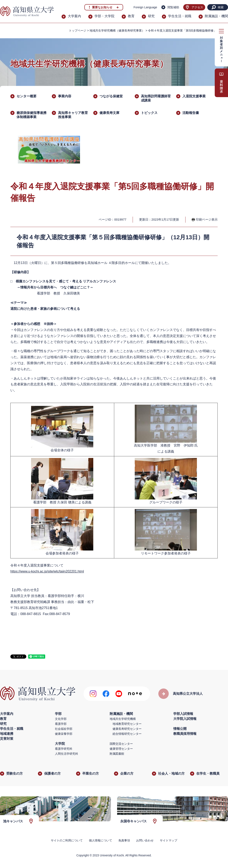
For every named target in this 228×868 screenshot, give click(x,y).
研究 (151, 16)
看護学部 (61, 724)
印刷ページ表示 (207, 219)
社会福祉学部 (64, 729)
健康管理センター (121, 749)
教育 (131, 16)
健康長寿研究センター (127, 729)
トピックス (149, 113)
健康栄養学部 (64, 734)
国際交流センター (121, 744)
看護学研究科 (64, 749)
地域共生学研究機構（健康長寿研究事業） (117, 31)
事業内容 (65, 96)
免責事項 (124, 840)
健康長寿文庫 (109, 113)
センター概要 (27, 96)
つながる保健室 (111, 96)
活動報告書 (191, 113)
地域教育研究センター (127, 724)
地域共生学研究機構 (123, 719)
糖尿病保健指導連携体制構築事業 (32, 115)
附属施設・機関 (216, 16)
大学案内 (74, 16)
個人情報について (101, 840)
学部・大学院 (104, 16)
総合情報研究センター (127, 734)
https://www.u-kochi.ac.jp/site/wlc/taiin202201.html (47, 571)
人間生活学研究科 (67, 754)
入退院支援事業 (194, 96)
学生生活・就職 (180, 16)
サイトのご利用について (67, 840)
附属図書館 (117, 754)
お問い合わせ (145, 840)
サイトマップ (169, 840)
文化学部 (61, 719)
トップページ (78, 31)
